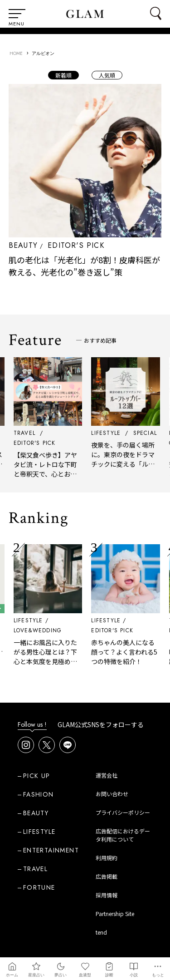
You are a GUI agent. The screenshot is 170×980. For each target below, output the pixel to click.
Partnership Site (115, 914)
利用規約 (107, 858)
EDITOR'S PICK (76, 245)
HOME (16, 53)
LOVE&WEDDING (40, 630)
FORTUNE (39, 887)
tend (101, 932)
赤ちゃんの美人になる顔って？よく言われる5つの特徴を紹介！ (127, 652)
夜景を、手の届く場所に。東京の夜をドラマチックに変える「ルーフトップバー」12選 (126, 459)
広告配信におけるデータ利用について (123, 835)
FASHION (39, 794)
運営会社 (107, 775)
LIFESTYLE (31, 621)
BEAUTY (23, 245)
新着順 (63, 75)
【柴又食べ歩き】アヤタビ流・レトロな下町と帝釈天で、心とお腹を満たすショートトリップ (48, 474)
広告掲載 (107, 876)
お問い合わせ (112, 794)
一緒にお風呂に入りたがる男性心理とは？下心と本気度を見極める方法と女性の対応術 (48, 657)
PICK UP (37, 776)
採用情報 (107, 895)
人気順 (107, 75)
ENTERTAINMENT (51, 850)
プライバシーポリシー (123, 812)
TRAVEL (35, 869)
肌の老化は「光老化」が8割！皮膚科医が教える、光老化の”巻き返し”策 (84, 266)
